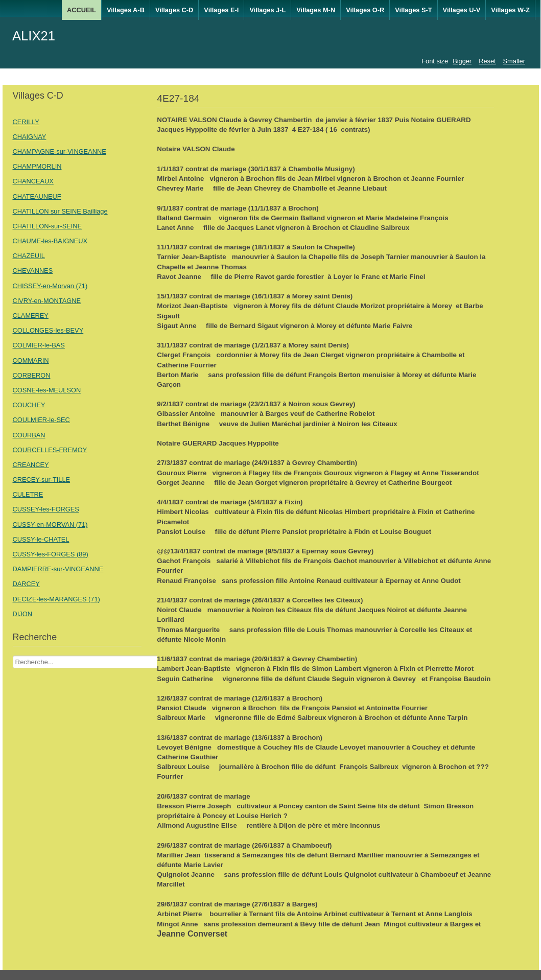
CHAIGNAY (30, 137)
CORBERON (32, 375)
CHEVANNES (33, 271)
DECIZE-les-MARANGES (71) (56, 599)
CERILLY (26, 122)
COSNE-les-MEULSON (47, 390)
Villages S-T (413, 10)
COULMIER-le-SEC (41, 420)
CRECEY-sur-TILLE (42, 480)
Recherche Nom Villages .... (13, 656)
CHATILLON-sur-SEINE (48, 226)
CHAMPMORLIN (37, 166)
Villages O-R (365, 10)
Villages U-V (462, 10)
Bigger (462, 61)
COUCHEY (29, 405)
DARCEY (26, 584)
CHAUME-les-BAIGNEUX (50, 241)
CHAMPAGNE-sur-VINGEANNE (60, 151)
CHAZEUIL (29, 256)
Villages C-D (174, 10)
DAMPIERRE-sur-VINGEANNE (58, 569)
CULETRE (28, 494)
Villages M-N (316, 10)
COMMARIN (31, 360)
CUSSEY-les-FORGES (46, 509)
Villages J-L (267, 10)
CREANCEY (31, 465)
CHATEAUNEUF (37, 196)
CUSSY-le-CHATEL (41, 539)
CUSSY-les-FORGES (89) (51, 554)
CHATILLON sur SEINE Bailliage (60, 211)
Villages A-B (126, 10)
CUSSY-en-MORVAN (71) (50, 524)
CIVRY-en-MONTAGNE (47, 301)
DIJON (22, 614)
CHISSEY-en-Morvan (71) (50, 286)
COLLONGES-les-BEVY (48, 330)
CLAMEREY (31, 316)
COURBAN (29, 435)
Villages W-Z (510, 10)
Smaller (514, 61)
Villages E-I (221, 10)
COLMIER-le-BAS (39, 345)
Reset (487, 61)
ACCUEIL (81, 10)
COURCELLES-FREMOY (50, 450)
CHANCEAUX (33, 181)
